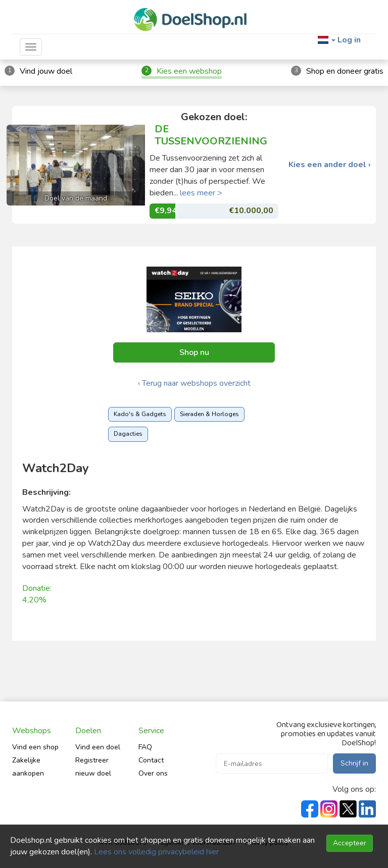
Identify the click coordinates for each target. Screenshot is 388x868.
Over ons (153, 773)
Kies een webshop (189, 71)
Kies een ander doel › (330, 165)
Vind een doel (98, 747)
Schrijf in (354, 763)
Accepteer (350, 843)
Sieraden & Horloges (209, 414)
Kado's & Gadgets (140, 414)
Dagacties (128, 434)
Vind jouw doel (46, 71)
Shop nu (194, 352)
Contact (151, 760)
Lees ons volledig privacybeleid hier (156, 852)
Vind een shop (35, 747)
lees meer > (201, 193)
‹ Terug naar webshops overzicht (194, 383)
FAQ (145, 747)
